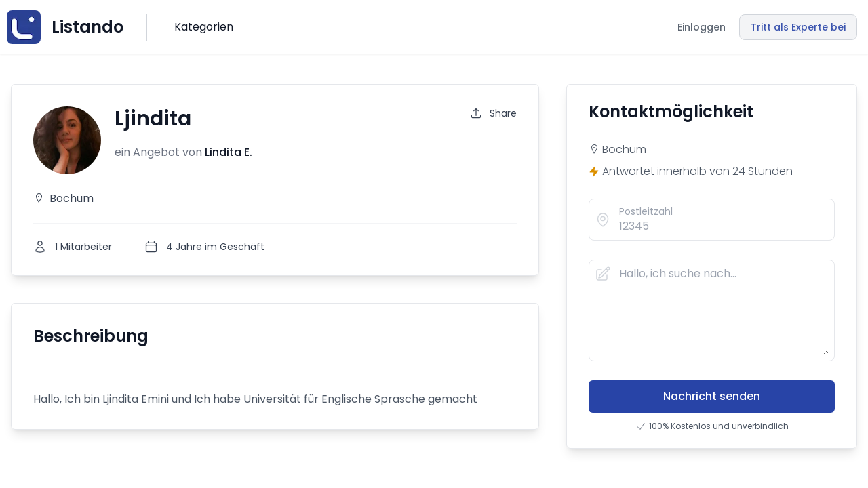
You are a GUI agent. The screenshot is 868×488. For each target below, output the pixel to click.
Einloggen (702, 27)
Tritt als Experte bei (798, 27)
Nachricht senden (712, 396)
